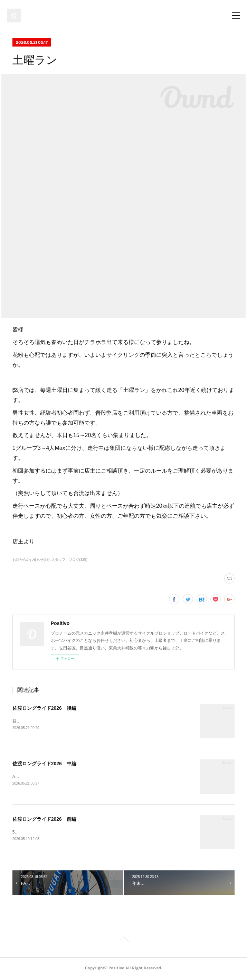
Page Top (123, 942)
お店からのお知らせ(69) (31, 560)
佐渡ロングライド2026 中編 (44, 764)
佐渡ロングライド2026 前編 (44, 820)
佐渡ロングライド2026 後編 (44, 708)
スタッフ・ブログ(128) (69, 560)
